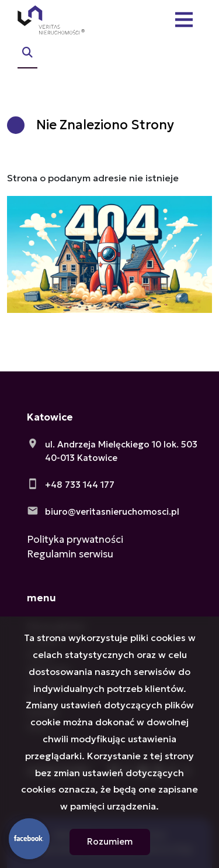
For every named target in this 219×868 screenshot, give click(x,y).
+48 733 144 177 (80, 485)
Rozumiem (110, 841)
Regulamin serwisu (70, 554)
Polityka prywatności (75, 539)
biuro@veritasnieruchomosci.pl (112, 511)
